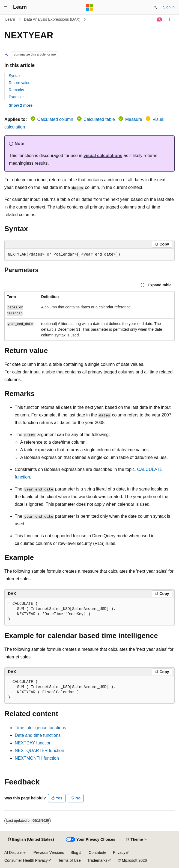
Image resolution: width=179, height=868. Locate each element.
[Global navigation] (5, 7)
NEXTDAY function (33, 743)
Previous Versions (49, 852)
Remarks (16, 90)
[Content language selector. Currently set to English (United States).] (31, 840)
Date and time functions (38, 735)
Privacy (119, 852)
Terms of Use (69, 860)
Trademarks (97, 860)
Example (16, 97)
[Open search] (155, 7)
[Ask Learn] (160, 20)
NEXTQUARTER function (39, 751)
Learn (10, 19)
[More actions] (170, 20)
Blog (74, 852)
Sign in (169, 7)
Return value (20, 83)
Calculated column (55, 119)
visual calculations (103, 156)
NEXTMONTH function (37, 758)
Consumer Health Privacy (26, 860)
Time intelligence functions (40, 728)
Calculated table (99, 119)
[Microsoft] (89, 7)
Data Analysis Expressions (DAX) (52, 19)
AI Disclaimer (16, 852)
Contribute (98, 852)
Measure (134, 119)
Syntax (15, 76)
